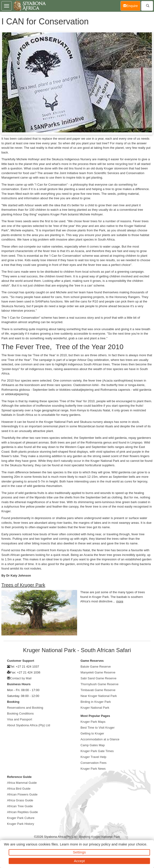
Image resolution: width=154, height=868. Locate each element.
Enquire (132, 6)
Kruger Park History (21, 824)
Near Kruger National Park (99, 696)
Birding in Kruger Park (96, 702)
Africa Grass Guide (20, 800)
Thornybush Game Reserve (100, 684)
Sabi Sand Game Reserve (99, 678)
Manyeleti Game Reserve (98, 672)
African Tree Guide (20, 806)
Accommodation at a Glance (100, 739)
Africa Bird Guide (19, 789)
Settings (79, 852)
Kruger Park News (93, 769)
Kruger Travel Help (94, 757)
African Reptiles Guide (23, 812)
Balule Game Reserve (96, 667)
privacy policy (100, 844)
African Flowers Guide (22, 794)
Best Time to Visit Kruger (98, 728)
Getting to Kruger (92, 733)
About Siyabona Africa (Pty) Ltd (29, 725)
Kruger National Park (95, 708)
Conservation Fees (94, 763)
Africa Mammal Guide (22, 783)
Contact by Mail (21, 678)
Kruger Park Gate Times (97, 751)
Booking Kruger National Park (100, 837)
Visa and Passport (20, 719)
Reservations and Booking (25, 708)
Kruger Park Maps (93, 722)
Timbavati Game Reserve (98, 690)
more (120, 601)
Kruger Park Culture (21, 818)
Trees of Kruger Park (23, 585)
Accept (79, 861)
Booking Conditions (20, 713)
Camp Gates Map (93, 745)
